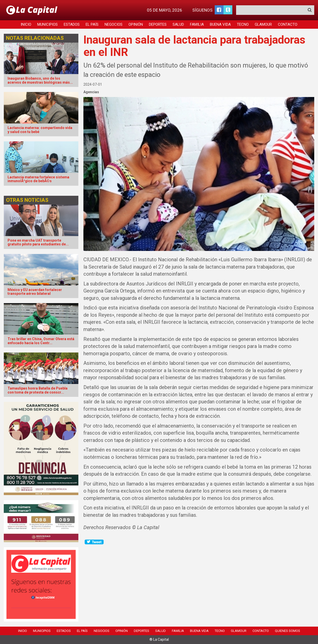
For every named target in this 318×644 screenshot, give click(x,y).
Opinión (136, 24)
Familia (197, 24)
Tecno (243, 24)
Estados (72, 24)
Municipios (47, 24)
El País (92, 24)
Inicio (26, 24)
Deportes (158, 24)
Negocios (114, 24)
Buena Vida (220, 24)
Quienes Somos (288, 631)
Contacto (288, 24)
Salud (178, 24)
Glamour (263, 24)
